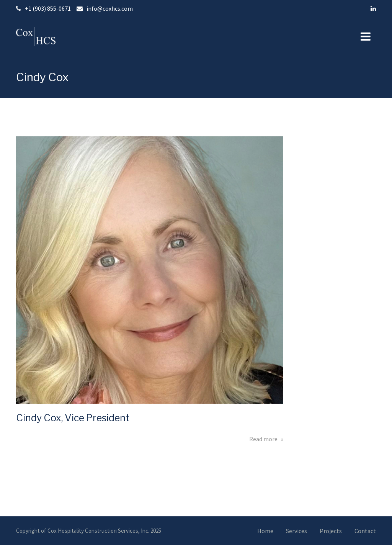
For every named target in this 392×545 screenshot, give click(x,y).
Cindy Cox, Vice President (73, 418)
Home (265, 531)
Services (296, 531)
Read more (266, 439)
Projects (331, 531)
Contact (365, 531)
